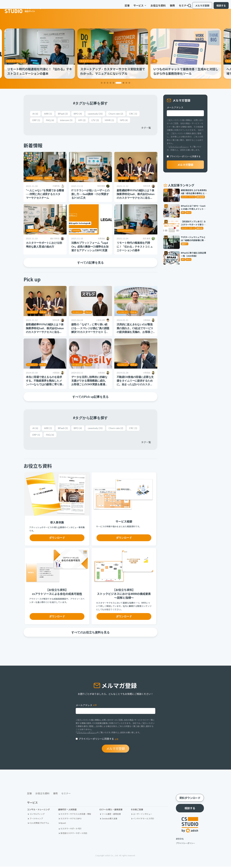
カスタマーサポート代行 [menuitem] (71, 830)
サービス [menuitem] (131, 7)
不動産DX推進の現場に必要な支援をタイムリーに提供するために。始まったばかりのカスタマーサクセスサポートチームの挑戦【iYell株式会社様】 (135, 385)
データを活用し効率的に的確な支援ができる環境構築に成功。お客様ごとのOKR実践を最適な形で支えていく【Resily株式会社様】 (90, 385)
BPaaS (65, 114)
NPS (129, 121)
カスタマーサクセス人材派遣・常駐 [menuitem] (76, 815)
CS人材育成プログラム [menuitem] (39, 824)
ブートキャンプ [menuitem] (36, 820)
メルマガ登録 (200, 7)
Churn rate (121, 114)
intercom (68, 121)
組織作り (48, 179)
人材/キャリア (32, 231)
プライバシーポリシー (178, 147)
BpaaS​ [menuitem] (63, 824)
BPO (81, 114)
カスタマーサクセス (19, 61)
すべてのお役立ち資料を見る (90, 633)
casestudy (99, 114)
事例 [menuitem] (163, 7)
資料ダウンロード (190, 799)
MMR (114, 121)
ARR (49, 114)
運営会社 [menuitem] (180, 840)
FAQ (51, 121)
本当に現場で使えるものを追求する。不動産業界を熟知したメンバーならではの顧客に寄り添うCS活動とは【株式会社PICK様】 (44, 385)
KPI (85, 121)
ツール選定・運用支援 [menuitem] (111, 815)
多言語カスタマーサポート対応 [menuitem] (74, 834)
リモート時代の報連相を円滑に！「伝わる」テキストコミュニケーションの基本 (135, 247)
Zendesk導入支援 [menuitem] (109, 820)
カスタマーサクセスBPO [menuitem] (71, 820)
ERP (37, 121)
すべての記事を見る (90, 263)
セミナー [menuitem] (175, 7)
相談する (219, 7)
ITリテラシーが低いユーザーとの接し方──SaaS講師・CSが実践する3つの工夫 (90, 194)
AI (157, 61)
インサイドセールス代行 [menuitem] (144, 820)
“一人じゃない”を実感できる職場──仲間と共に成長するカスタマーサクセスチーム (45, 194)
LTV (99, 121)
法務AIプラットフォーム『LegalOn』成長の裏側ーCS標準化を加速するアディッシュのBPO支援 (90, 247)
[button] (102, 83)
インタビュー (123, 179)
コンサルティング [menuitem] (37, 815)
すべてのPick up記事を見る (90, 397)
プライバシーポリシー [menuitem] (185, 844)
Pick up (134, 179)
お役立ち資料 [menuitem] (149, 7)
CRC (140, 114)
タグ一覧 (146, 128)
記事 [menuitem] (118, 7)
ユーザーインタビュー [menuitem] (143, 815)
